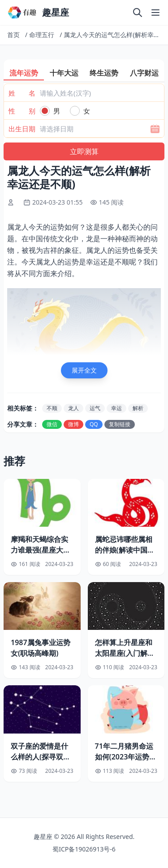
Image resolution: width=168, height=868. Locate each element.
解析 (138, 408)
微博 (73, 424)
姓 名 (22, 93)
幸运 (116, 408)
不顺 (52, 408)
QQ (94, 424)
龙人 (73, 408)
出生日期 (22, 129)
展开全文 (84, 370)
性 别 (22, 111)
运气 (95, 408)
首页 (13, 35)
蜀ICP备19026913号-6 (84, 849)
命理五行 (42, 35)
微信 (52, 424)
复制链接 (120, 424)
